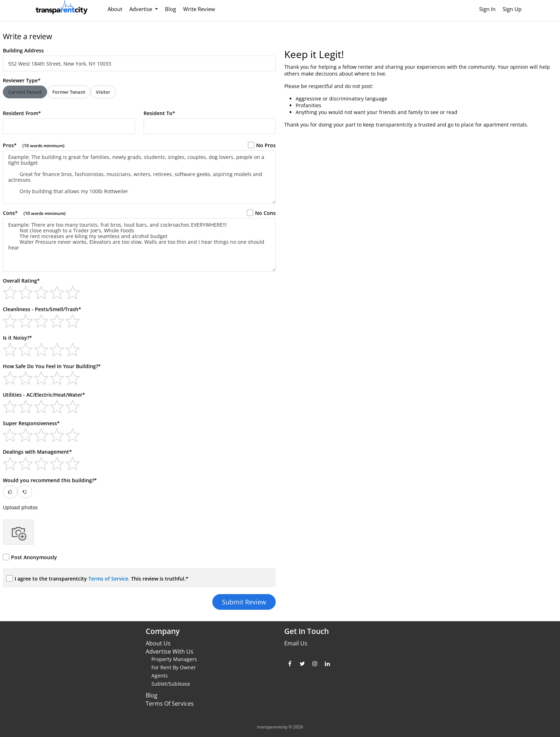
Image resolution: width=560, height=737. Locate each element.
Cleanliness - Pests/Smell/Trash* (42, 309)
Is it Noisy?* (17, 338)
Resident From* (22, 113)
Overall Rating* (21, 281)
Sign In (487, 9)
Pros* (34, 145)
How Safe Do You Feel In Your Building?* (52, 366)
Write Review (199, 9)
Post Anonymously (30, 557)
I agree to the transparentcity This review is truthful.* (97, 579)
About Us (158, 643)
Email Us (296, 643)
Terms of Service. (110, 579)
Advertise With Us (170, 651)
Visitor (103, 92)
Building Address (23, 50)
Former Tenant (69, 92)
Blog (170, 9)
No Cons (261, 213)
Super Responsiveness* (31, 423)
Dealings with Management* (37, 452)
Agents (160, 676)
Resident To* (159, 113)
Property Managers (174, 659)
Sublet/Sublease (171, 684)
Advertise (141, 9)
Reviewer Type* (22, 80)
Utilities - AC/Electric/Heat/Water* (44, 395)
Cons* (34, 213)
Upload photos (20, 507)
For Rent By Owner (174, 667)
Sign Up (512, 9)
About (115, 9)
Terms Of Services (170, 703)
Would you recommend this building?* (50, 480)
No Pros (262, 145)
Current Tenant (25, 92)
